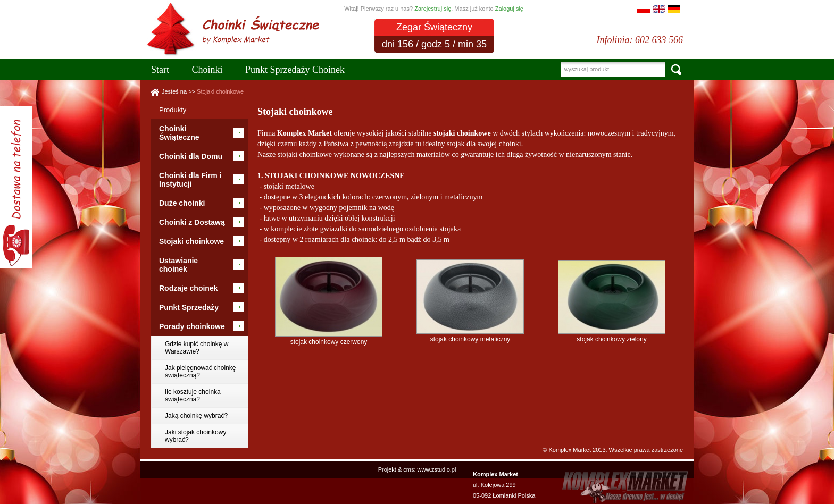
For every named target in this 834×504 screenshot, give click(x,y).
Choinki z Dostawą (192, 222)
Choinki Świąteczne (179, 133)
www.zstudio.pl (437, 469)
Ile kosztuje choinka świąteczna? (193, 396)
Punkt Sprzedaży (189, 307)
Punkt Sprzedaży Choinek (295, 70)
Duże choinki (182, 203)
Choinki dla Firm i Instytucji (190, 180)
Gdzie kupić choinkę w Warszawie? (197, 348)
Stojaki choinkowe (220, 91)
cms (408, 469)
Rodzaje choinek (188, 288)
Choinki (207, 70)
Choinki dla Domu (191, 156)
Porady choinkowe (192, 326)
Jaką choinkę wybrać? (196, 416)
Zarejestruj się (433, 9)
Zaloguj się (509, 9)
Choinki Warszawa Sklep (239, 6)
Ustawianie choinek (178, 265)
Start (160, 70)
